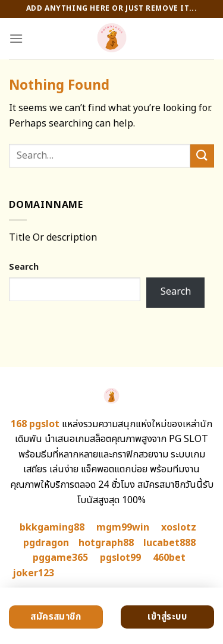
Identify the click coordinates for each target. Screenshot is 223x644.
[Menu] (16, 38)
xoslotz (179, 528)
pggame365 (60, 558)
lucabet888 (169, 543)
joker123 (33, 573)
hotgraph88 (106, 543)
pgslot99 (120, 558)
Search (24, 267)
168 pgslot (35, 424)
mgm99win (123, 528)
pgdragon (46, 543)
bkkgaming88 (52, 528)
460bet (169, 558)
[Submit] (202, 156)
